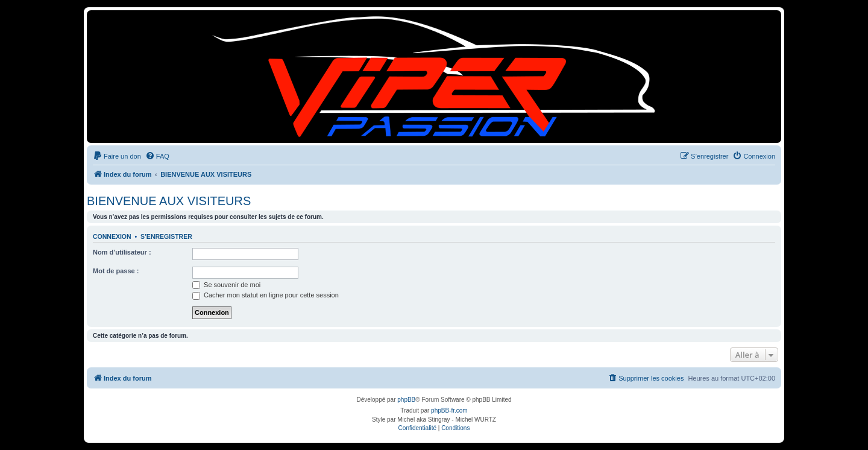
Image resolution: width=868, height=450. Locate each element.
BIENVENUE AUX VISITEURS (169, 201)
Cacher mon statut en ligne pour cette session (266, 295)
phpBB (406, 400)
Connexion (112, 236)
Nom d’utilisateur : (122, 252)
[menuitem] (117, 156)
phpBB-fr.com (449, 410)
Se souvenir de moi (226, 285)
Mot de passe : (116, 271)
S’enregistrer (166, 236)
